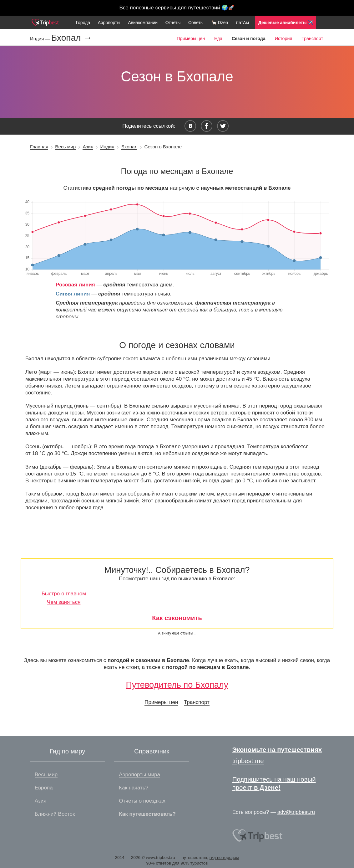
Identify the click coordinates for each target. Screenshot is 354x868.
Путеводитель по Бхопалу (177, 685)
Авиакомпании (143, 23)
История (283, 39)
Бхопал (129, 147)
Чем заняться (64, 602)
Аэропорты (109, 23)
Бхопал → (72, 38)
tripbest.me (248, 761)
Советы (196, 23)
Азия (88, 147)
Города (83, 23)
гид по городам (224, 858)
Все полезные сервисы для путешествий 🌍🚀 (177, 8)
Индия (107, 147)
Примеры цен (191, 39)
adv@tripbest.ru (296, 812)
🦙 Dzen (220, 23)
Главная (39, 147)
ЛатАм (242, 23)
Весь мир (65, 147)
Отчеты (173, 23)
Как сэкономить (177, 618)
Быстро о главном (64, 594)
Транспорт (312, 39)
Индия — (41, 39)
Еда (218, 39)
